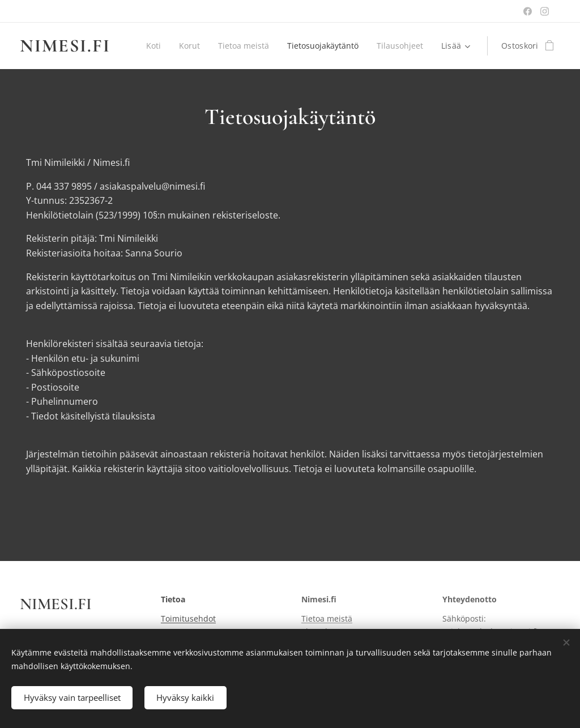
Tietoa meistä (327, 618)
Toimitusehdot (188, 618)
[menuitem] (211, 46)
